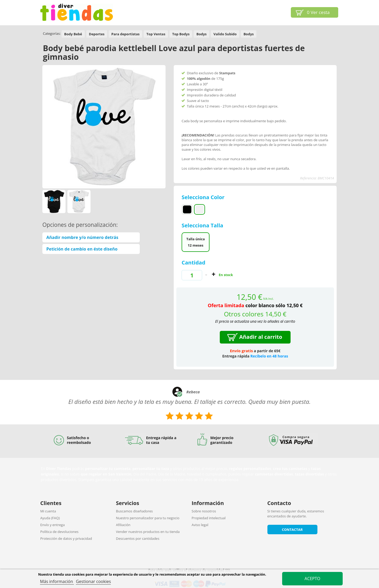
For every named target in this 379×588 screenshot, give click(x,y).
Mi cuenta (48, 511)
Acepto (312, 579)
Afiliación (123, 525)
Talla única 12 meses (196, 242)
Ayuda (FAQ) (50, 518)
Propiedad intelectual (209, 518)
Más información (57, 581)
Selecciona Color (204, 197)
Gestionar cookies (93, 581)
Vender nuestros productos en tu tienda (148, 532)
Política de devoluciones (59, 532)
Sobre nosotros (204, 511)
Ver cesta (318, 12)
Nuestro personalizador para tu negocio (148, 518)
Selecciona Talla (203, 225)
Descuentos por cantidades (138, 538)
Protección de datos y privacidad (66, 538)
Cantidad (193, 263)
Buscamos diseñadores (134, 511)
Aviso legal (200, 525)
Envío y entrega (53, 525)
